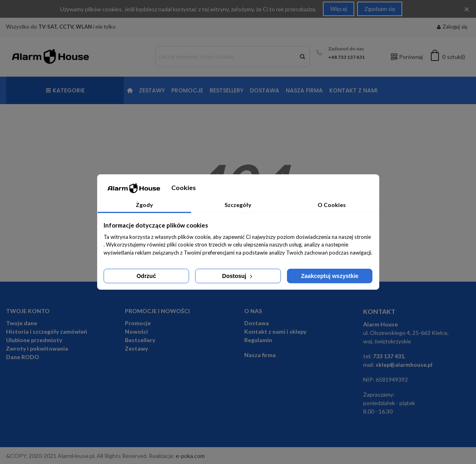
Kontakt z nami (353, 90)
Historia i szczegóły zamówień (47, 331)
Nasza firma (304, 90)
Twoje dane (22, 323)
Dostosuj (238, 276)
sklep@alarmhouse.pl (404, 365)
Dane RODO (23, 357)
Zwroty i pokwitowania (37, 348)
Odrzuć (146, 276)
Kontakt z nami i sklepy (275, 331)
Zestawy (152, 90)
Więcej (339, 9)
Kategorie (65, 90)
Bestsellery (227, 90)
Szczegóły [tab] (238, 205)
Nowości (136, 331)
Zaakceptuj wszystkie (330, 276)
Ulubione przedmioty (34, 340)
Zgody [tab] (144, 205)
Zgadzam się (380, 9)
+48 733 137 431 (346, 57)
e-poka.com (190, 456)
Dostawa (265, 90)
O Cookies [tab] (332, 205)
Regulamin (258, 340)
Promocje (187, 90)
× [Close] (467, 9)
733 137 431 (389, 356)
